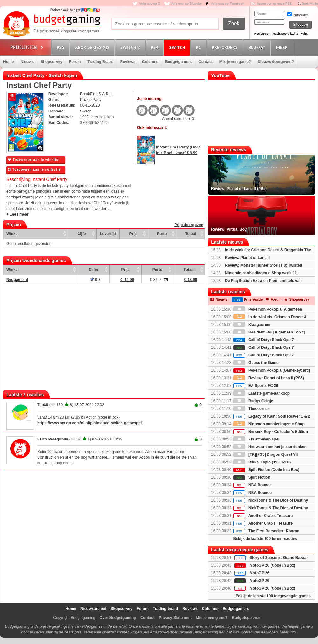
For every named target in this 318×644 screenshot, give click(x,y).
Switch (178, 47)
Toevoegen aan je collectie (34, 170)
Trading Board (100, 62)
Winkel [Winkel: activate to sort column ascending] (13, 234)
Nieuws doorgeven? (276, 62)
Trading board (165, 609)
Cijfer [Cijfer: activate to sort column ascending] (83, 234)
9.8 (95, 280)
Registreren (262, 34)
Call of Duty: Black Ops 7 (264, 347)
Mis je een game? (235, 62)
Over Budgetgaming (118, 618)
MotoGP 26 (259, 573)
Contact (206, 62)
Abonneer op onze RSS (274, 4)
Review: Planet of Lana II (247, 258)
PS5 (61, 47)
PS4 (156, 47)
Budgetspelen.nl (247, 618)
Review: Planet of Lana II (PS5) (269, 378)
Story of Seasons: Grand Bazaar (279, 558)
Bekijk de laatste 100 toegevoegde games (273, 596)
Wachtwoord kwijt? (285, 34)
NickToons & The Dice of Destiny (271, 500)
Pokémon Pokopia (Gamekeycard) (272, 370)
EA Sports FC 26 (256, 386)
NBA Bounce (252, 485)
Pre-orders (226, 47)
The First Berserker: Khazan (266, 531)
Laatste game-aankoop (262, 393)
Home (8, 62)
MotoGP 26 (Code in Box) (273, 565)
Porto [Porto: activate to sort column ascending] (162, 234)
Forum (75, 62)
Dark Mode (310, 4)
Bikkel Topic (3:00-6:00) (262, 462)
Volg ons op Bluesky (186, 4)
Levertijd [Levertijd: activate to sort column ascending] (108, 234)
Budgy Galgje (253, 401)
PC (199, 47)
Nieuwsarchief (93, 609)
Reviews (128, 62)
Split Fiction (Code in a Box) (266, 470)
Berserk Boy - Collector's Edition (271, 432)
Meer (283, 47)
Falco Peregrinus (53, 439)
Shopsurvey (51, 62)
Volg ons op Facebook (228, 4)
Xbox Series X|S (93, 47)
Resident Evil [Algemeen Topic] (269, 332)
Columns (150, 62)
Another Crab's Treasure (263, 516)
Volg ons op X (149, 4)
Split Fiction (252, 477)
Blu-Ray (258, 47)
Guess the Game (256, 363)
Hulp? (304, 34)
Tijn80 (43, 405)
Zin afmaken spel (256, 439)
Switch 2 (131, 47)
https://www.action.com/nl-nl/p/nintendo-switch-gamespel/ (90, 423)
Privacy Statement (175, 618)
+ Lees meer (17, 214)
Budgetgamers (178, 62)
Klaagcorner (252, 325)
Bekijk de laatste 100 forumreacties (265, 539)
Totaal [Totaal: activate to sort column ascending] (190, 234)
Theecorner (251, 409)
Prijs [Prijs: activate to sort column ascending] (134, 234)
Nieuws (27, 62)
